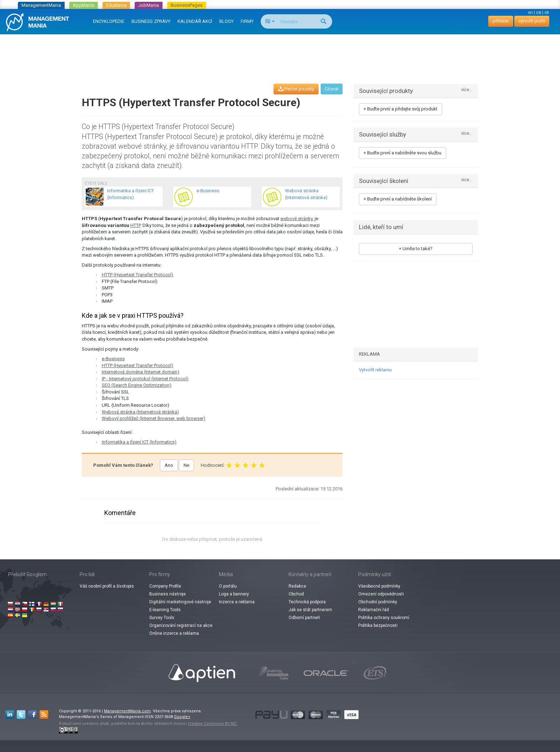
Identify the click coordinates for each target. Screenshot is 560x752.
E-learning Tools (165, 610)
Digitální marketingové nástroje (180, 602)
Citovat (332, 89)
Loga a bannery (234, 594)
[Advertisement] (280, 52)
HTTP (135, 225)
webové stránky (296, 219)
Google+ (182, 717)
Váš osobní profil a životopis (107, 586)
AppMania (84, 5)
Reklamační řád (374, 610)
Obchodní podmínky (378, 602)
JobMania (149, 5)
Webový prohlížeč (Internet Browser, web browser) (154, 418)
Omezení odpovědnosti (381, 594)
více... (467, 90)
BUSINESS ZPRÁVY (151, 21)
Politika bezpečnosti (378, 625)
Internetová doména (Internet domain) (141, 372)
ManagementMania (41, 5)
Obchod (296, 594)
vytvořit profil (532, 21)
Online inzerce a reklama (174, 633)
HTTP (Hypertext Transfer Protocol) (137, 275)
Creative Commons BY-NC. (213, 724)
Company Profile (165, 586)
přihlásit (501, 21)
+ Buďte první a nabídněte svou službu (402, 153)
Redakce (297, 586)
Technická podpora (307, 602)
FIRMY (247, 21)
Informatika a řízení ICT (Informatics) (139, 442)
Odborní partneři (304, 618)
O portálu (228, 586)
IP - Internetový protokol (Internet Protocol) (145, 379)
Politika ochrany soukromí (384, 618)
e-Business (113, 359)
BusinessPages (187, 5)
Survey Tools (162, 618)
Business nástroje (167, 594)
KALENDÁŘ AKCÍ (195, 21)
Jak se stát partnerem (310, 610)
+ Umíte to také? (416, 249)
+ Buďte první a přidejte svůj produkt (401, 109)
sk (547, 12)
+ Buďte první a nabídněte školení (398, 199)
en (530, 12)
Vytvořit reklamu (375, 370)
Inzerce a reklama (237, 602)
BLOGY (226, 21)
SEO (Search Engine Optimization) (137, 385)
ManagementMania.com (127, 711)
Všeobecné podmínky (379, 586)
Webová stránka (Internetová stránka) (140, 412)
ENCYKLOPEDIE (109, 21)
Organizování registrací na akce (181, 625)
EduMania (116, 5)
